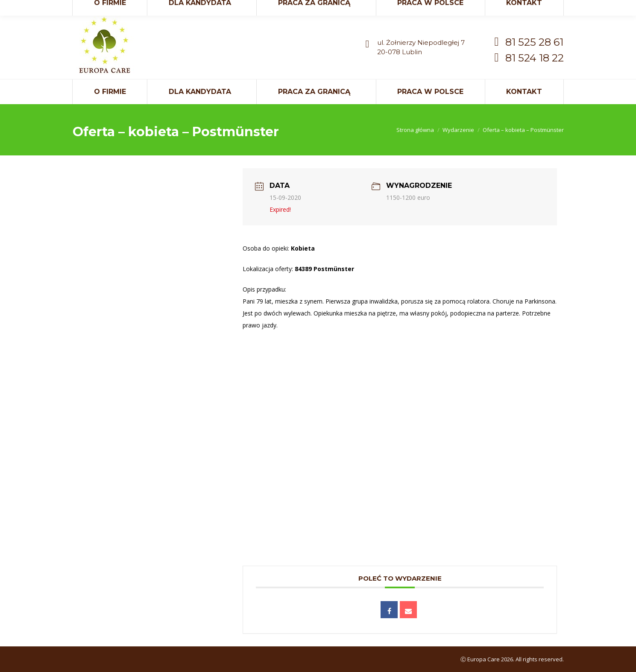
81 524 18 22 (535, 58)
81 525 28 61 (534, 42)
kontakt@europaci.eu (508, 8)
